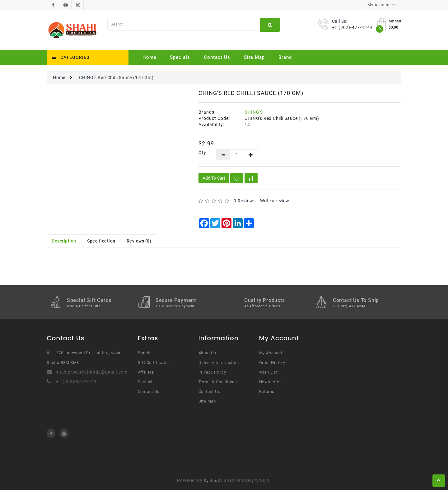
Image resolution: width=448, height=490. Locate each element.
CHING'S (254, 112)
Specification (101, 241)
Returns (267, 391)
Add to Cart (214, 178)
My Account (271, 353)
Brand (285, 57)
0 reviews (245, 201)
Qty (202, 153)
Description (64, 241)
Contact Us (217, 57)
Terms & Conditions (218, 382)
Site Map (254, 57)
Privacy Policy (212, 372)
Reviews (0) (139, 241)
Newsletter (270, 382)
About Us (207, 353)
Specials (180, 57)
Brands (145, 353)
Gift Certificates (154, 363)
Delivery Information (219, 363)
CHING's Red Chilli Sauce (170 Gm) (116, 78)
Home (149, 57)
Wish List (268, 372)
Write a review (275, 201)
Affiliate (146, 372)
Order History (272, 363)
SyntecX (212, 481)
